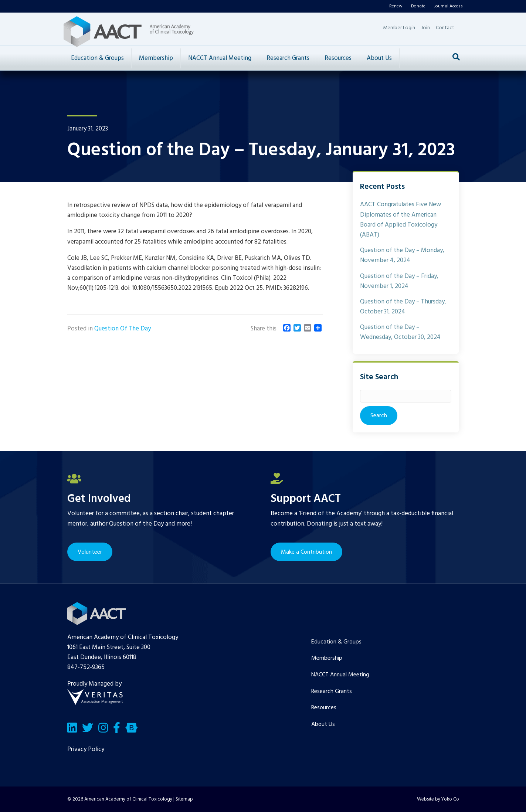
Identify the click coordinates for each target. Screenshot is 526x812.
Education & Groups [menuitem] (336, 642)
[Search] (456, 57)
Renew (396, 6)
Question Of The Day (123, 329)
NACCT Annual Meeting (220, 58)
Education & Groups (97, 58)
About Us (379, 58)
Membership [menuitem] (327, 658)
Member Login (399, 28)
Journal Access (448, 6)
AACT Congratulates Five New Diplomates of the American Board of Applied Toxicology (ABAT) (401, 220)
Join (425, 28)
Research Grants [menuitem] (332, 692)
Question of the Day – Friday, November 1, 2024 (399, 281)
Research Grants (288, 58)
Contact (445, 28)
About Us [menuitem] (323, 724)
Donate (418, 6)
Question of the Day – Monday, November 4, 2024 (402, 255)
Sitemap (184, 799)
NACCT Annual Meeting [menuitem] (340, 675)
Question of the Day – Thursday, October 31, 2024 (403, 307)
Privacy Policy (86, 749)
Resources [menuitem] (324, 708)
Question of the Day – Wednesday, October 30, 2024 (400, 332)
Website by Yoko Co (438, 799)
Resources (338, 58)
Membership (156, 58)
